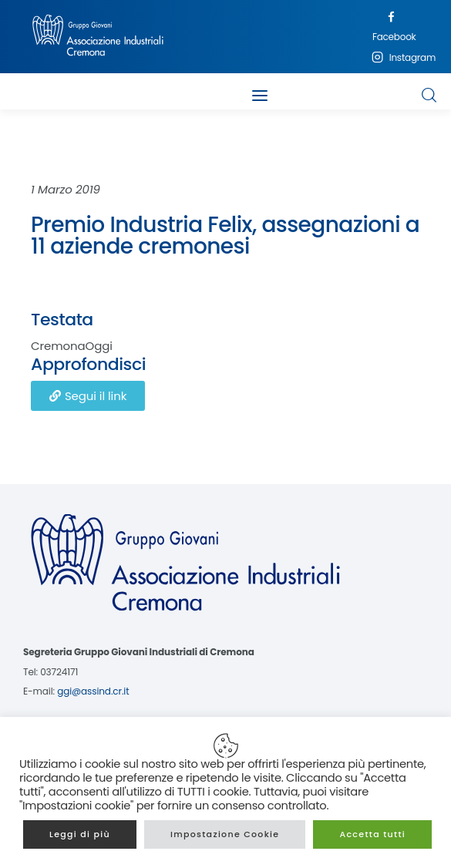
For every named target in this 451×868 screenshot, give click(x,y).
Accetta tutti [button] (372, 834)
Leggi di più (80, 834)
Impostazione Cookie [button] (225, 834)
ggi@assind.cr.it (93, 691)
